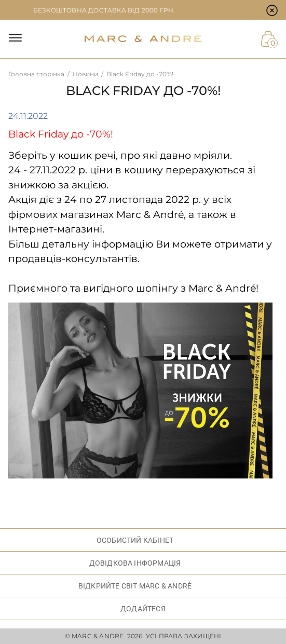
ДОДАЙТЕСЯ (143, 609)
